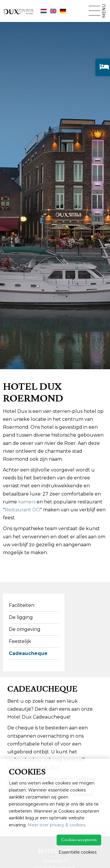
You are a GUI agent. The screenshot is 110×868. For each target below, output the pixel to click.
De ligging (21, 617)
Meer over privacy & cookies (56, 825)
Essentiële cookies (78, 852)
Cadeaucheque (28, 653)
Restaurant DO (22, 510)
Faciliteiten (22, 605)
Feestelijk (20, 641)
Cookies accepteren (79, 840)
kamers (27, 502)
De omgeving (25, 629)
